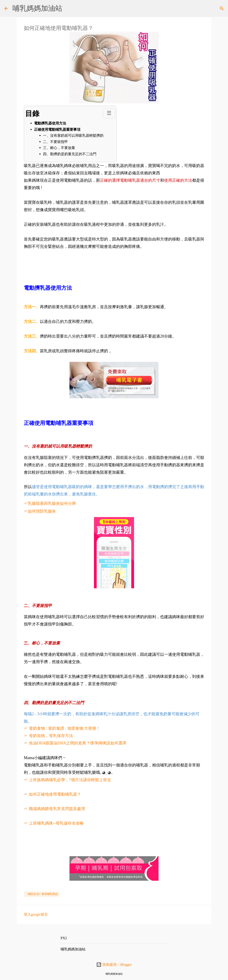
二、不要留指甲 (55, 142)
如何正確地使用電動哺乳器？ (55, 794)
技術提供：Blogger (114, 965)
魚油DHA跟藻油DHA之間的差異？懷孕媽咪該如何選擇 (78, 743)
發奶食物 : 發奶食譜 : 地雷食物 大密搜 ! (64, 728)
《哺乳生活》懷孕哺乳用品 (42, 894)
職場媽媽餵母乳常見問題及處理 (57, 809)
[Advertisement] (105, 260)
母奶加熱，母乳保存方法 (51, 736)
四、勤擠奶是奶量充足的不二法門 (70, 154)
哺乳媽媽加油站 (37, 8)
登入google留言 (36, 914)
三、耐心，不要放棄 (59, 148)
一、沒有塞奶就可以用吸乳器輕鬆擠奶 (73, 135)
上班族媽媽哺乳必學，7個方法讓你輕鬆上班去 (70, 780)
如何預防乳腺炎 (42, 511)
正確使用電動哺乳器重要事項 (57, 129)
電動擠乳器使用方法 (50, 123)
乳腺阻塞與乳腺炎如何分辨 (52, 503)
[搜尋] (222, 8)
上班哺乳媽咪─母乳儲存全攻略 (57, 823)
